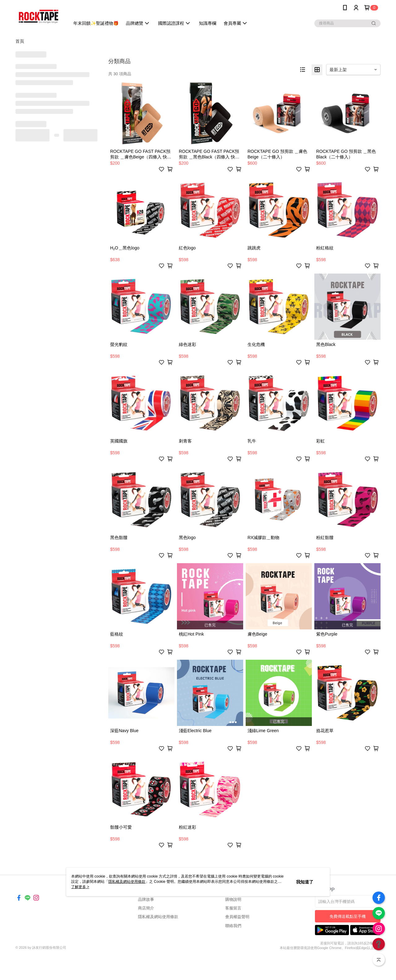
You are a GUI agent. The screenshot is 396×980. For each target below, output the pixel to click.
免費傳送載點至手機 (348, 916)
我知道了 (305, 882)
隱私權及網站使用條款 (158, 917)
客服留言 (233, 908)
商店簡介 (146, 908)
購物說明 (233, 899)
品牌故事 (146, 899)
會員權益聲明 (237, 917)
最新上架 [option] (338, 70)
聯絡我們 (233, 926)
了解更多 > (80, 887)
